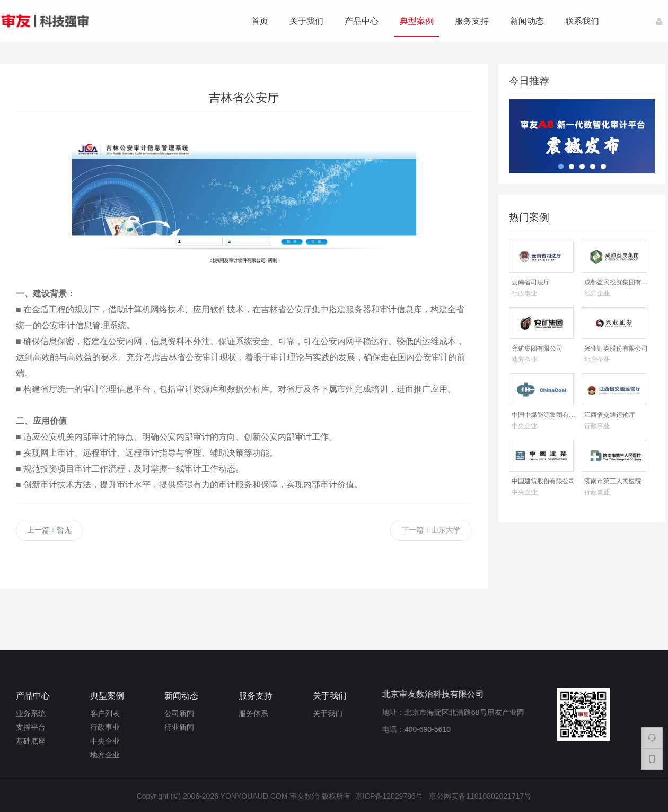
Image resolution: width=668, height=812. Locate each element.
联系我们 (582, 21)
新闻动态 (527, 21)
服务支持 (472, 21)
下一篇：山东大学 (431, 530)
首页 (260, 21)
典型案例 (417, 21)
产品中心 (362, 21)
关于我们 (306, 21)
